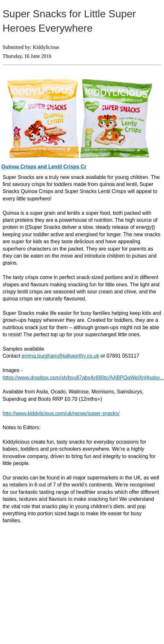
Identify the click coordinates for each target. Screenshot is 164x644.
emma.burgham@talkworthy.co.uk (61, 356)
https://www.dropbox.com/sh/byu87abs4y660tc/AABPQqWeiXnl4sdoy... (83, 378)
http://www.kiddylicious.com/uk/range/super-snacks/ (61, 413)
